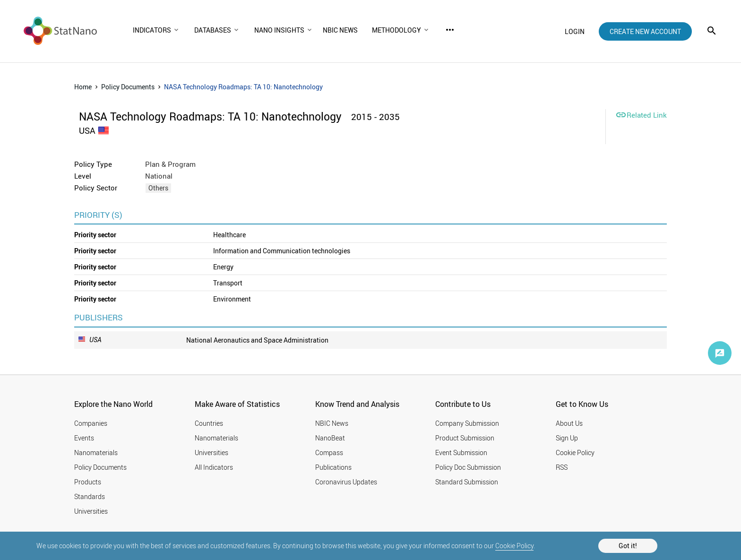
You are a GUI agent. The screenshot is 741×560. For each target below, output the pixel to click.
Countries (209, 423)
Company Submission (467, 423)
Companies (91, 423)
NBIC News (332, 423)
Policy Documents (128, 87)
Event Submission (461, 452)
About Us (569, 423)
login (575, 31)
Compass (329, 452)
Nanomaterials (96, 452)
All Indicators (214, 467)
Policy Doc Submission (468, 467)
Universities (91, 511)
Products (88, 482)
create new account (645, 31)
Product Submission (465, 438)
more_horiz (450, 30)
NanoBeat (330, 438)
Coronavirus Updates (346, 482)
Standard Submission (467, 482)
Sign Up (567, 438)
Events (84, 438)
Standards (90, 496)
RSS (562, 467)
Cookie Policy (514, 546)
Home (83, 87)
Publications (333, 467)
